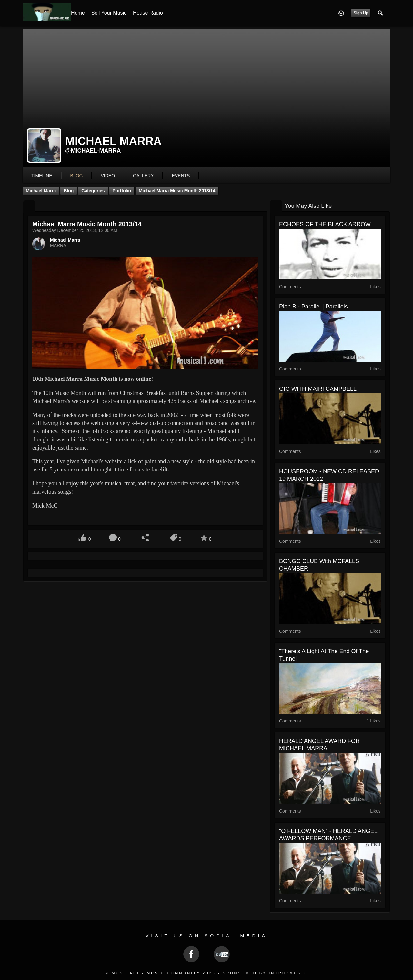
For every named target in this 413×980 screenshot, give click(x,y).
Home (78, 13)
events (181, 176)
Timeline (42, 176)
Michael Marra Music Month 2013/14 (177, 191)
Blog (69, 191)
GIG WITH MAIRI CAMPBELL (318, 389)
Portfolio (122, 191)
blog (77, 176)
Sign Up (361, 13)
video (108, 176)
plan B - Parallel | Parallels (313, 307)
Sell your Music (109, 13)
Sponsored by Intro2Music (265, 973)
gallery (143, 176)
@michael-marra (93, 151)
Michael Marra (41, 191)
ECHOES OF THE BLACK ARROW (325, 224)
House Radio (148, 13)
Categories (93, 191)
